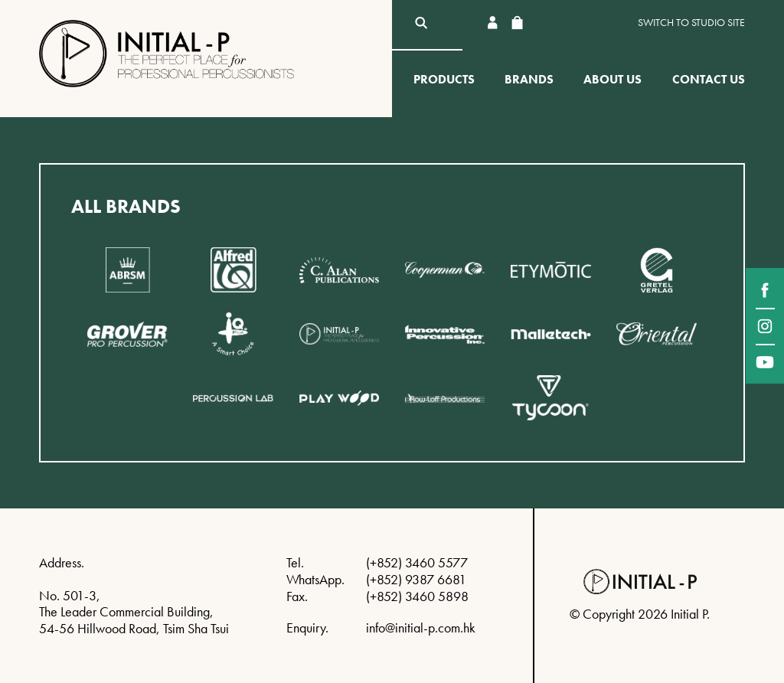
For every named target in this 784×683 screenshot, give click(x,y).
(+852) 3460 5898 (417, 596)
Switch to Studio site (691, 23)
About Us (612, 79)
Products (444, 79)
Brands (529, 79)
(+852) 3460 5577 (417, 562)
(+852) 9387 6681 (416, 579)
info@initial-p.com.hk (421, 627)
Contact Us (709, 79)
